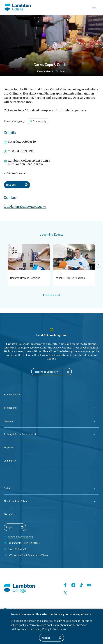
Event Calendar (46, 71)
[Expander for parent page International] (51, 408)
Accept (51, 638)
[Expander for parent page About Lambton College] (51, 501)
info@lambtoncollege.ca (20, 536)
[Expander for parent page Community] (51, 461)
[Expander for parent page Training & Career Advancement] (51, 434)
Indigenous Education (52, 372)
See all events (52, 295)
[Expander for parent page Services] (51, 421)
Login (15, 527)
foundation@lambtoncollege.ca (25, 206)
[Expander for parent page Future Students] (51, 394)
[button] (94, 7)
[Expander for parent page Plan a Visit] (51, 514)
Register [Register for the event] (17, 185)
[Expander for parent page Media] (51, 488)
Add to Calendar (15, 173)
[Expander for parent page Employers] (51, 447)
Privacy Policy (41, 629)
